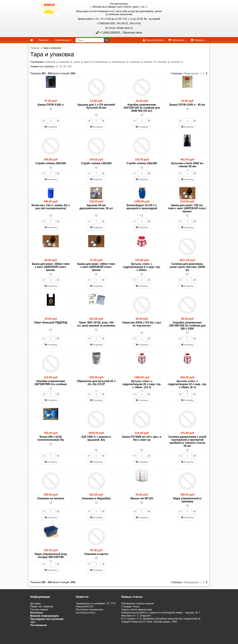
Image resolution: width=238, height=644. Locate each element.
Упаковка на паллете (51, 504)
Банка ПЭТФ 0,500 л (51, 105)
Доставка (35, 613)
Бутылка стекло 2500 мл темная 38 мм (187, 165)
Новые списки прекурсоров (137, 619)
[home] (32, 40)
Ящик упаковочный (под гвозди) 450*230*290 (51, 562)
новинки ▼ (149, 62)
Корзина (198, 40)
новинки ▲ (136, 62)
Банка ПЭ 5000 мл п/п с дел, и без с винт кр (142, 444)
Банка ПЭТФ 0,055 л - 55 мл (187, 105)
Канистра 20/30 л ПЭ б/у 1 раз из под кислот (142, 327)
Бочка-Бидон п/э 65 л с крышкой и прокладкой (142, 210)
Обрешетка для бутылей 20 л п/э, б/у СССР (96, 386)
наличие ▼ (177, 62)
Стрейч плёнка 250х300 (51, 163)
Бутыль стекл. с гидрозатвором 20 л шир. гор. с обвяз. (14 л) (142, 387)
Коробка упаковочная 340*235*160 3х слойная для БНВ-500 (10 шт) (142, 108)
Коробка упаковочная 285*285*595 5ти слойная (51, 386)
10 (57, 66)
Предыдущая (191, 73)
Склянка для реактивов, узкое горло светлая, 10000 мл (187, 270)
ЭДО (33, 631)
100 (69, 66)
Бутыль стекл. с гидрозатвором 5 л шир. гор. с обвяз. (142, 270)
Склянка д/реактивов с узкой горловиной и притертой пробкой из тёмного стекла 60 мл (187, 447)
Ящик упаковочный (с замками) (187, 506)
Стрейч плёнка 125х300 (96, 163)
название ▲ (52, 62)
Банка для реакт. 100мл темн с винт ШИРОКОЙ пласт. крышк (96, 270)
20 (61, 66)
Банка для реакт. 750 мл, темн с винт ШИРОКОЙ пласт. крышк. (187, 211)
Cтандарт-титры (130, 616)
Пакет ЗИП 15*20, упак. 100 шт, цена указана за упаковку (96, 327)
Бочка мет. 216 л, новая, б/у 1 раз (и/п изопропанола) (51, 210)
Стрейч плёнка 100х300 (142, 163)
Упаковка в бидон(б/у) (96, 504)
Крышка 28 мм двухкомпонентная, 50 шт (96, 210)
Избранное (177, 40)
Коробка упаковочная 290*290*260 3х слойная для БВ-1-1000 (187, 329)
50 (65, 66)
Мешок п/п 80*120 (142, 504)
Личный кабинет (153, 40)
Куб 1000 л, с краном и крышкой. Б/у (96, 444)
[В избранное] (51, 115)
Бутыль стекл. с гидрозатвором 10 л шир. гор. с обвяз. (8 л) (187, 387)
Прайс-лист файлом (42, 616)
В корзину (51, 127)
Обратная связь (132, 33)
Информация (63, 40)
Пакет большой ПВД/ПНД (51, 326)
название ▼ (66, 62)
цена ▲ (79, 62)
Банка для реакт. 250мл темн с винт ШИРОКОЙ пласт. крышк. (51, 270)
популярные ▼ (120, 62)
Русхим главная (39, 619)
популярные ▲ (103, 62)
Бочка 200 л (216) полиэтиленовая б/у (51, 444)
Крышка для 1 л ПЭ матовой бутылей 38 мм (96, 106)
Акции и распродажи (42, 637)
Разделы (44, 40)
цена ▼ (88, 62)
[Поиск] (90, 40)
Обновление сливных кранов (138, 613)
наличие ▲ (164, 62)
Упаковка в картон (96, 560)
